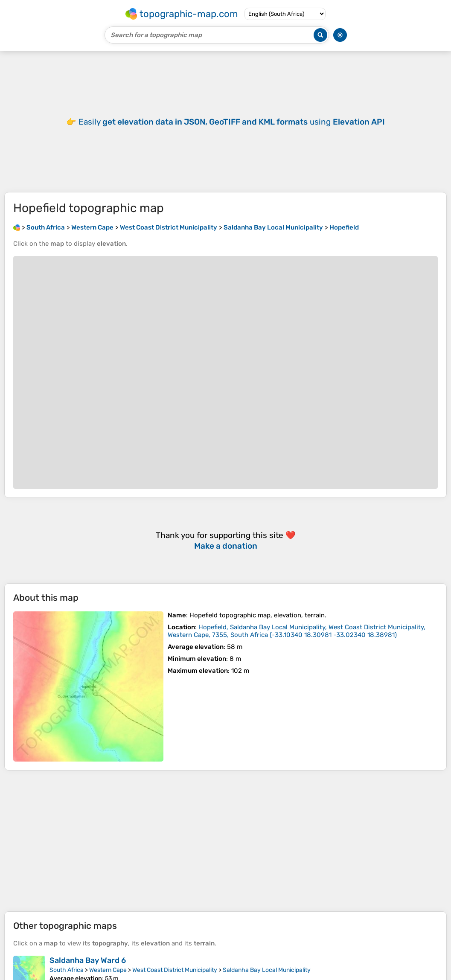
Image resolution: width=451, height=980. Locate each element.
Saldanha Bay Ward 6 (88, 960)
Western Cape (108, 970)
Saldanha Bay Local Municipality (267, 970)
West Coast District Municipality (175, 970)
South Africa (67, 970)
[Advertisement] (225, 841)
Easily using (232, 122)
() (297, 631)
